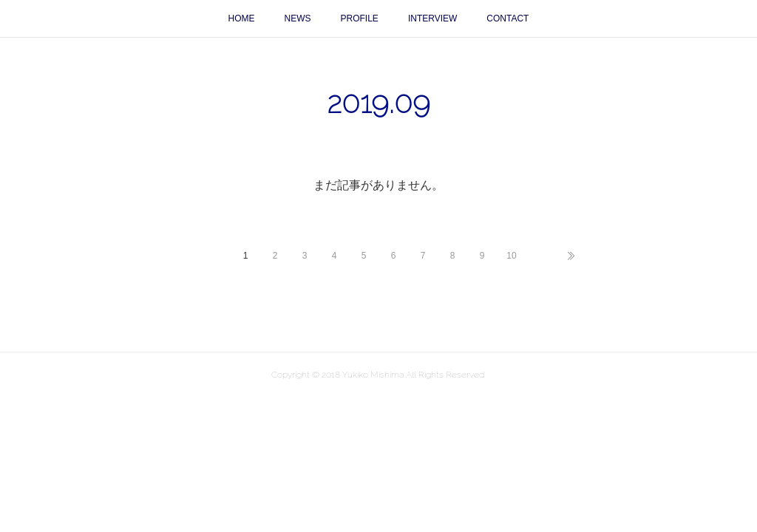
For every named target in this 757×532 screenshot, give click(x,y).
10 (511, 256)
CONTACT (508, 18)
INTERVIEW (432, 18)
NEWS (298, 18)
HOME (242, 18)
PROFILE (360, 18)
